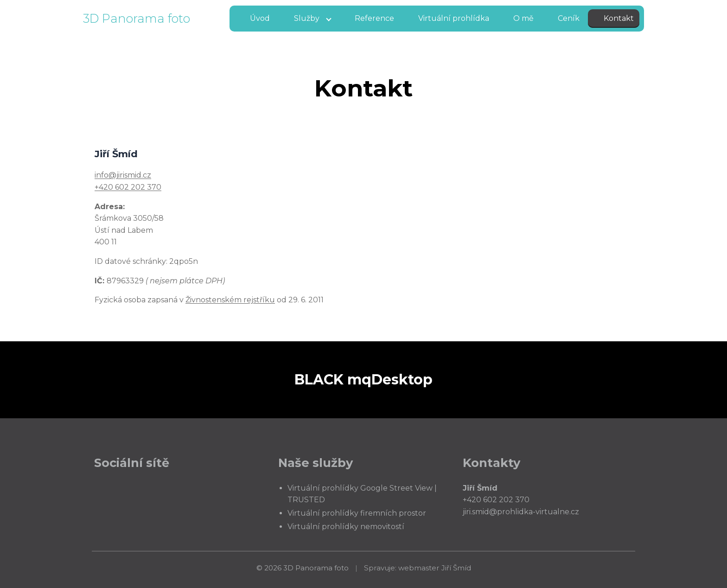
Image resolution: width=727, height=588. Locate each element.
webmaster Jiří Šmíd (435, 568)
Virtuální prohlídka (454, 18)
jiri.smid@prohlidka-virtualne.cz (521, 512)
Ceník (569, 18)
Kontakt (619, 18)
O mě (523, 18)
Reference (374, 18)
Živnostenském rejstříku (230, 300)
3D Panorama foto (137, 18)
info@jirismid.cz (123, 175)
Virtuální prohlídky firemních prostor (357, 513)
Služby (307, 18)
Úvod (260, 18)
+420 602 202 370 (128, 187)
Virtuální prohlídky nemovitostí (346, 527)
